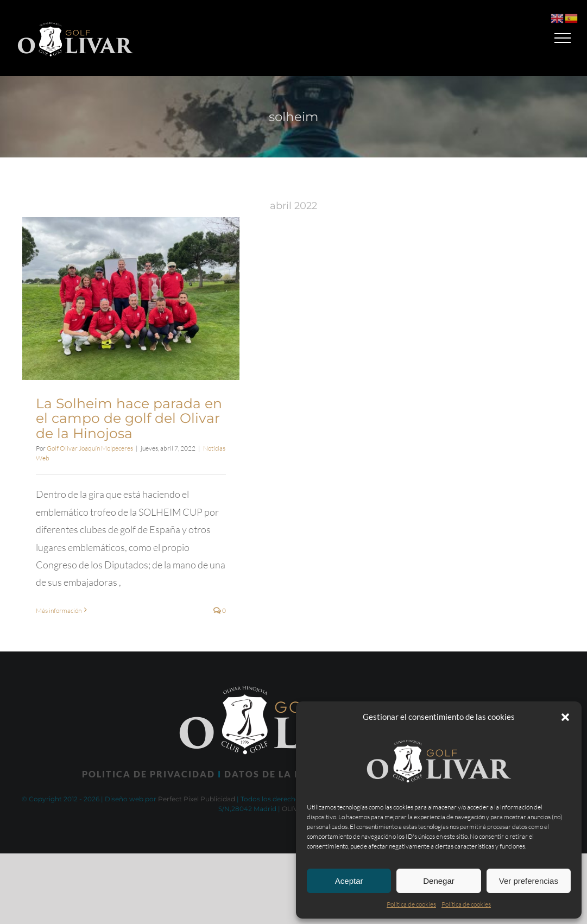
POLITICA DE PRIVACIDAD (149, 774)
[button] (565, 717)
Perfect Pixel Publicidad (197, 799)
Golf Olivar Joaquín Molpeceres (90, 448)
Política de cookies (411, 904)
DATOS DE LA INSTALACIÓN (295, 774)
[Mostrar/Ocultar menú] (563, 38)
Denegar (439, 881)
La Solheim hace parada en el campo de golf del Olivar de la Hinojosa (129, 418)
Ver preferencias (529, 881)
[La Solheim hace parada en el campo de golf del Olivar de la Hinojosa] (131, 299)
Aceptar (349, 881)
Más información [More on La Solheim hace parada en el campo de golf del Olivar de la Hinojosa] (59, 610)
